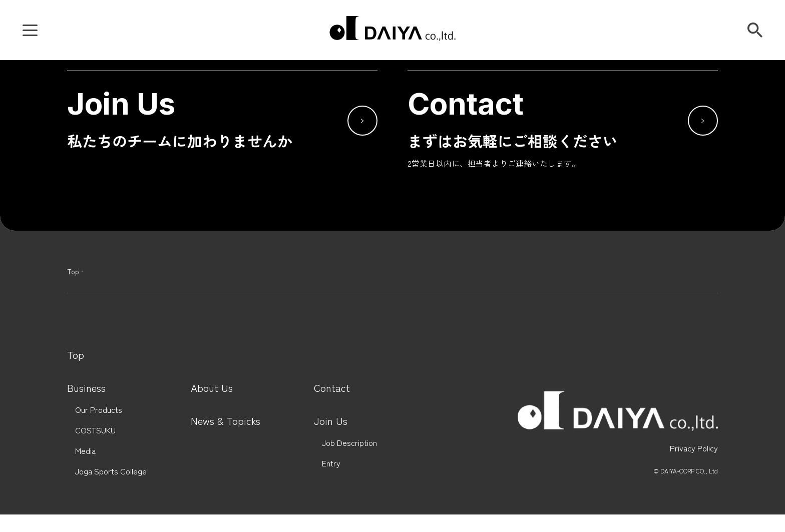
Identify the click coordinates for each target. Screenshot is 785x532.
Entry (331, 463)
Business (86, 388)
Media (85, 451)
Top (73, 271)
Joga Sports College (111, 471)
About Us (212, 388)
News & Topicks (226, 421)
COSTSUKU (95, 430)
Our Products (99, 410)
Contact (332, 388)
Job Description (349, 443)
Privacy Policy (694, 448)
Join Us (331, 421)
